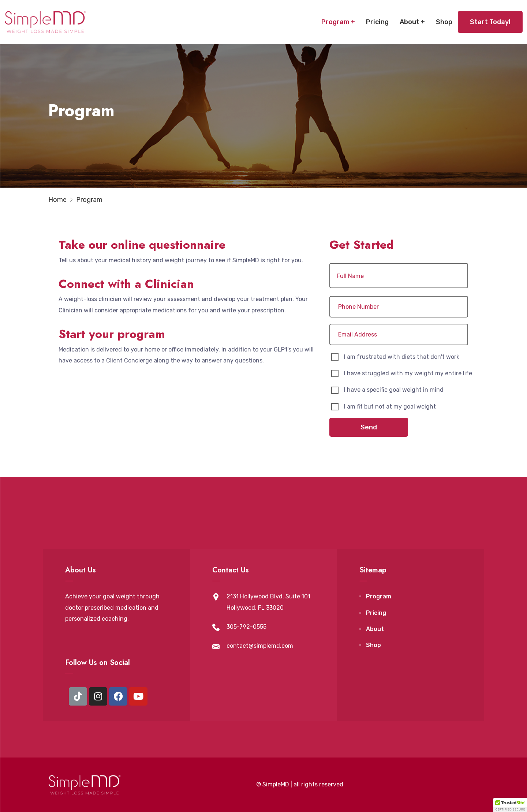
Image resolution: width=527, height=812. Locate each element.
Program (335, 22)
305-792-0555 (246, 627)
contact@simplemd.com (260, 646)
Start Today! (490, 22)
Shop (444, 22)
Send (369, 427)
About (410, 22)
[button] (510, 805)
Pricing (377, 22)
